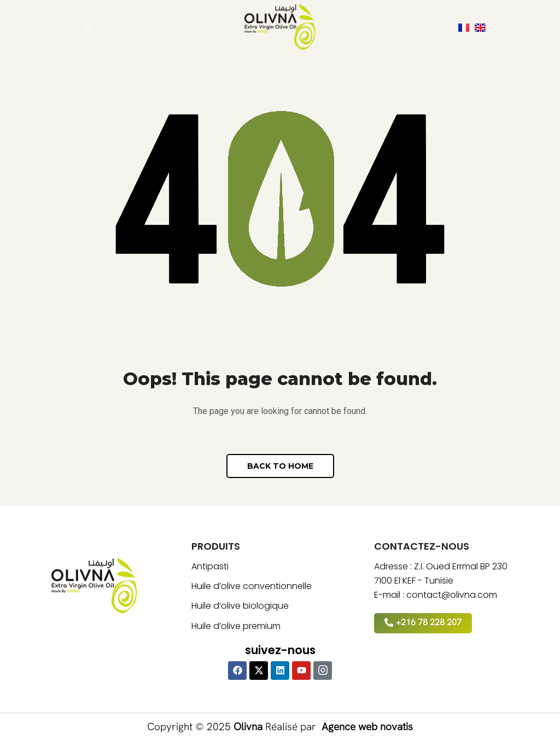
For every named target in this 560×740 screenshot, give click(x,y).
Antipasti (210, 566)
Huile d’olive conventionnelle (252, 586)
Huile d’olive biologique (240, 606)
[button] (88, 27)
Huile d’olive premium (236, 626)
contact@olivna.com (452, 595)
